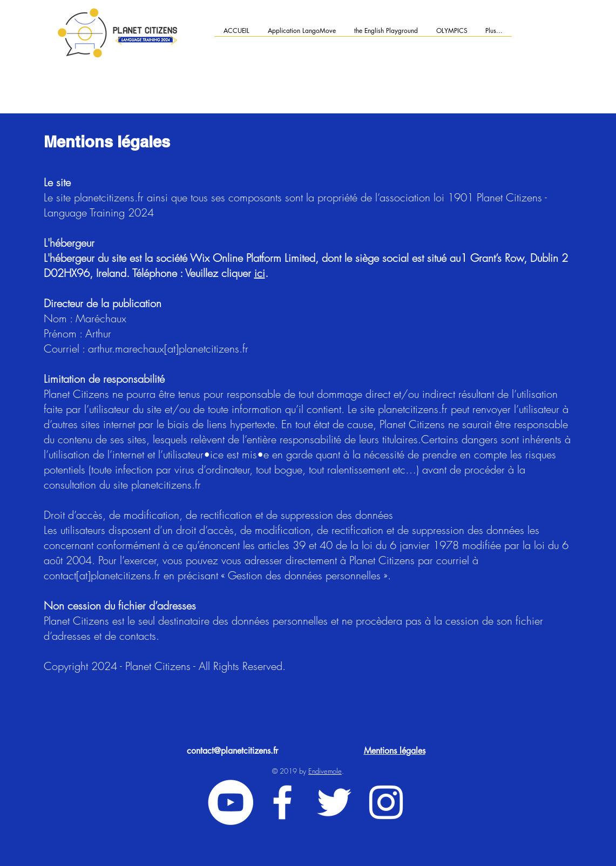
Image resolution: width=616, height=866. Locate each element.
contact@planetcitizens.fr (232, 751)
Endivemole (325, 771)
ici (260, 273)
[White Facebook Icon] (282, 802)
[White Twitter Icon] (334, 802)
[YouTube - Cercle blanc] (231, 802)
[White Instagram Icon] (386, 802)
